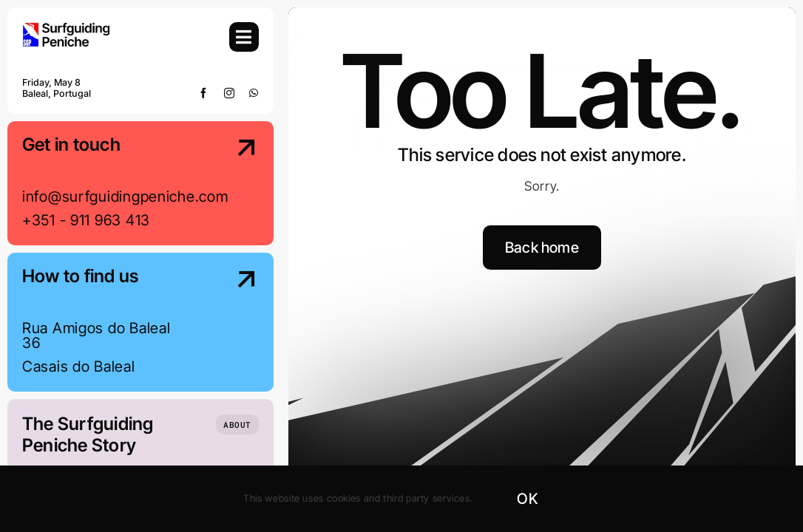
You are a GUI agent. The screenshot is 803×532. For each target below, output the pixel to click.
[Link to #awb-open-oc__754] (244, 37)
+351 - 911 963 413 (86, 220)
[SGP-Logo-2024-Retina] (67, 28)
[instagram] (230, 93)
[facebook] (204, 93)
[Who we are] (237, 424)
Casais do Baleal (79, 366)
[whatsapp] (254, 93)
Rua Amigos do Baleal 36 (96, 335)
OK (527, 499)
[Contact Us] (233, 185)
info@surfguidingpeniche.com (125, 197)
